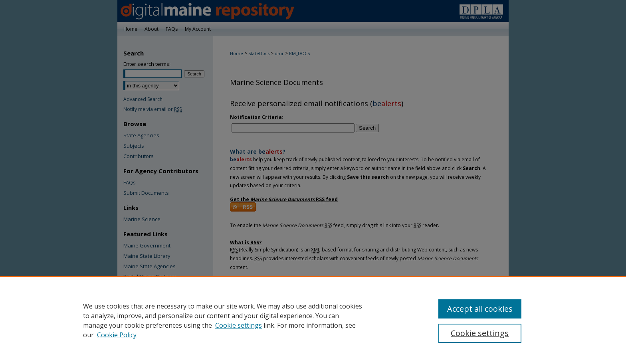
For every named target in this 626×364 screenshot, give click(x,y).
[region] (313, 320)
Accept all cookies (480, 309)
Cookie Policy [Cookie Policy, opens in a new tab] (117, 335)
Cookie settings (239, 325)
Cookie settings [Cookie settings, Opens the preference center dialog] (480, 333)
